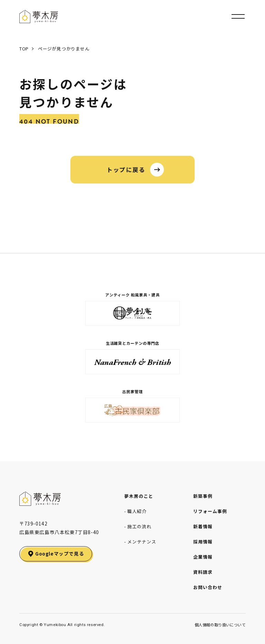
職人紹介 (137, 511)
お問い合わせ (208, 587)
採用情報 (203, 542)
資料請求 (203, 572)
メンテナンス (142, 542)
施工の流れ (139, 526)
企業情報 (203, 557)
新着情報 (203, 526)
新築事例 (203, 496)
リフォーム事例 (210, 511)
